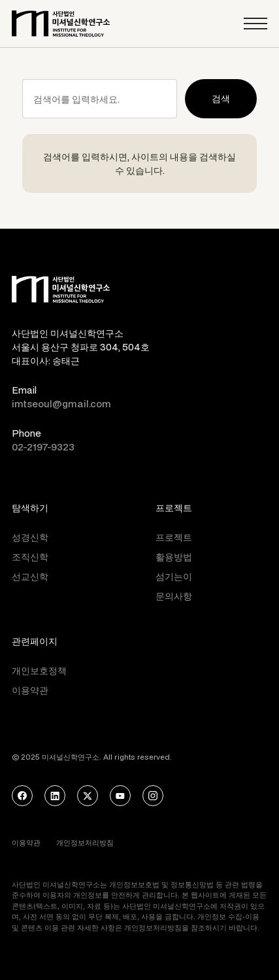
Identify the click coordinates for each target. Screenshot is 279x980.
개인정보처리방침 (85, 842)
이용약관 (30, 690)
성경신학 (30, 537)
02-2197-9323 (43, 447)
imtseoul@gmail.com (61, 404)
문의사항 (174, 596)
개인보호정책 (39, 670)
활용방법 (174, 557)
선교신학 (30, 576)
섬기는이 (174, 576)
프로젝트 (174, 537)
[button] (255, 24)
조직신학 (30, 557)
